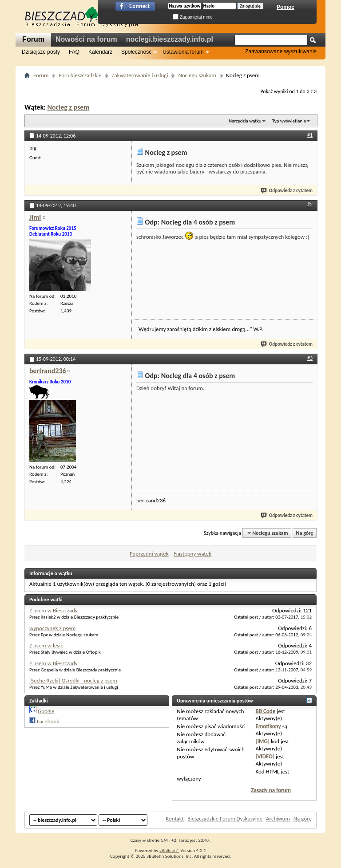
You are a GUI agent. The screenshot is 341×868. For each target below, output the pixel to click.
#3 (310, 358)
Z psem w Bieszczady (54, 610)
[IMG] (262, 741)
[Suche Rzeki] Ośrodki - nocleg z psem (73, 681)
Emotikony (268, 726)
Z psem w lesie (46, 645)
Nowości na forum (86, 39)
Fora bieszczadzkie (80, 75)
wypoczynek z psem (52, 628)
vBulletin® (169, 850)
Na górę (305, 533)
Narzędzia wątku (245, 121)
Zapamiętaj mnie (193, 17)
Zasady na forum (271, 790)
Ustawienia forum (183, 52)
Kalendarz (100, 52)
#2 (310, 205)
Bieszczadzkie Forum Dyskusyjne (225, 819)
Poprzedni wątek (149, 554)
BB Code (265, 711)
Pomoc (285, 7)
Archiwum (278, 819)
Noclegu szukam (197, 75)
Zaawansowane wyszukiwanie (281, 51)
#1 (310, 135)
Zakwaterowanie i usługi (140, 75)
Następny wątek (192, 554)
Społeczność (136, 52)
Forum (33, 39)
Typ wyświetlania (289, 121)
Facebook (48, 721)
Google (46, 711)
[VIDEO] (265, 756)
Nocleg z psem (68, 107)
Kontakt (175, 819)
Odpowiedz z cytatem (287, 191)
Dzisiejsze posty (41, 52)
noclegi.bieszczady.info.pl (170, 39)
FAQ (74, 52)
